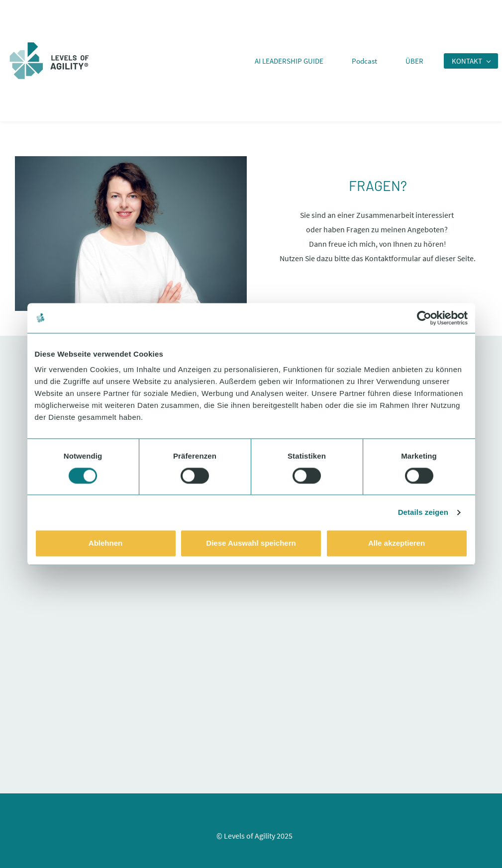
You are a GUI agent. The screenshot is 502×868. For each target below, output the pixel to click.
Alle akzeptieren (397, 543)
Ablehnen (105, 543)
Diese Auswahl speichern (251, 543)
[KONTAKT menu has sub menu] (471, 61)
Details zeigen (423, 512)
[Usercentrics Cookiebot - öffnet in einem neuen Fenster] (424, 318)
